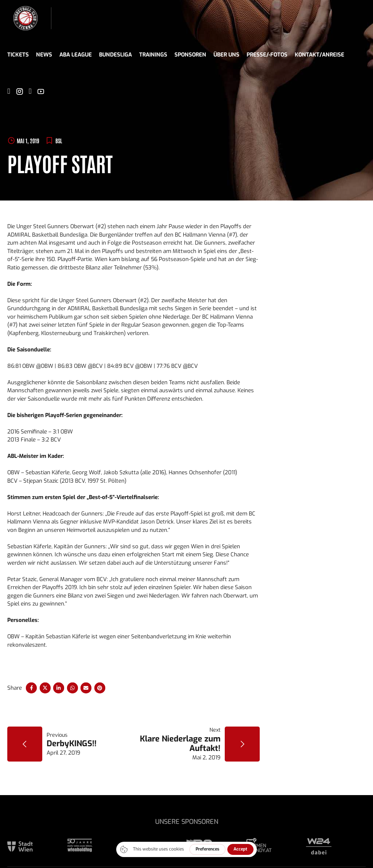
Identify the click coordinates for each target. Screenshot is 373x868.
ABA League (76, 55)
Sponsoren (190, 55)
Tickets (18, 55)
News (44, 55)
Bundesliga (115, 55)
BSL (59, 141)
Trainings (153, 55)
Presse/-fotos (267, 55)
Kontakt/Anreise (319, 55)
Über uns (226, 55)
